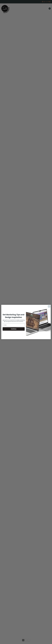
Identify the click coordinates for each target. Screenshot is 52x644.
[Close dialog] (49, 306)
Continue (14, 329)
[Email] (14, 325)
